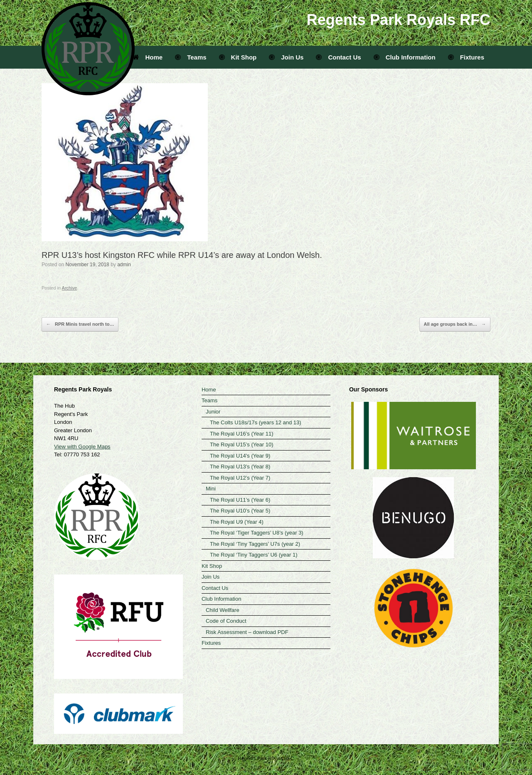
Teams (191, 57)
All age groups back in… (455, 324)
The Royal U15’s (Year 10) (241, 444)
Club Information (405, 57)
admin (124, 265)
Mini (211, 489)
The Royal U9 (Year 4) (237, 522)
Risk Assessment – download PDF (247, 632)
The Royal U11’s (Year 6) (240, 500)
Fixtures (466, 57)
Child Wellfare (223, 610)
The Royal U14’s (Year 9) (240, 456)
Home (148, 57)
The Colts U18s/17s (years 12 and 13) (256, 422)
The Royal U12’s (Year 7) (240, 478)
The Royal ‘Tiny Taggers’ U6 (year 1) (254, 555)
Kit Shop (238, 57)
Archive (70, 288)
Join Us (286, 57)
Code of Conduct (226, 621)
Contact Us (338, 57)
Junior (213, 412)
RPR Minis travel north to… (80, 324)
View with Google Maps (82, 447)
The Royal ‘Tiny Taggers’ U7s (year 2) (255, 544)
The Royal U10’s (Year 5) (240, 511)
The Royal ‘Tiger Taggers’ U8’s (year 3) (257, 533)
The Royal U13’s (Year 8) (240, 467)
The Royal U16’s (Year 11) (241, 434)
